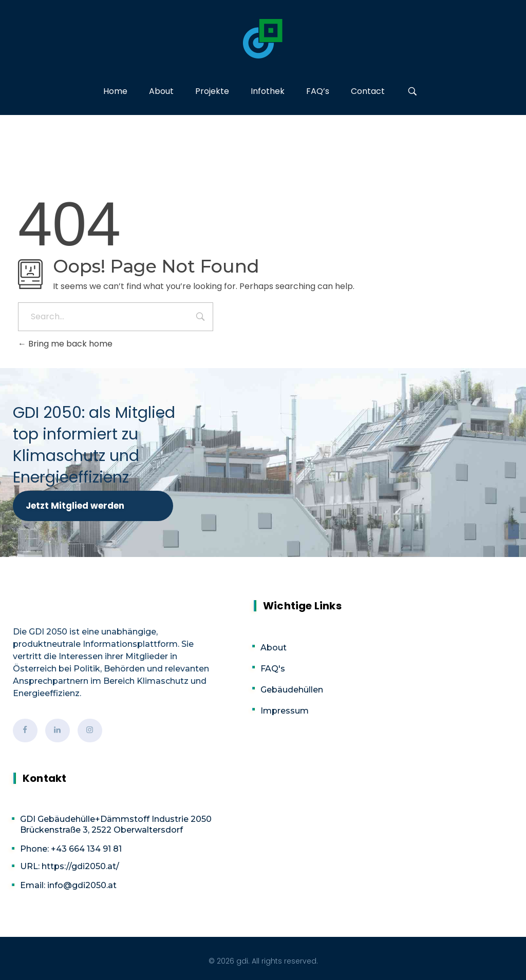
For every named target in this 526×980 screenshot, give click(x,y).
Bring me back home (65, 344)
